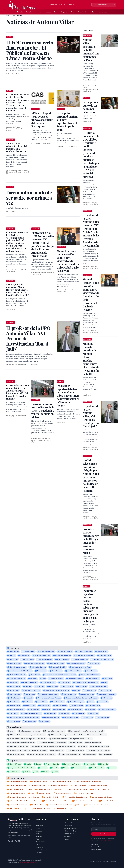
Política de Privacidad (70, 828)
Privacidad (91, 861)
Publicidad (95, 844)
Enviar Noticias (96, 850)
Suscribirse (104, 834)
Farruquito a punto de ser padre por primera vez (90, 107)
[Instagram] (16, 841)
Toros (73, 12)
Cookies (99, 861)
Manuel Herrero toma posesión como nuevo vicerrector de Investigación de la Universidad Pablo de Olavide (68, 261)
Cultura (93, 12)
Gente (56, 12)
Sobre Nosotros (69, 823)
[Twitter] (12, 841)
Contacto (66, 839)
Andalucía (48, 12)
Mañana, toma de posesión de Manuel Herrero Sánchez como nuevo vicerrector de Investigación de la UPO (18, 290)
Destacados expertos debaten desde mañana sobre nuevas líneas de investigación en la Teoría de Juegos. (68, 396)
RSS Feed (39, 853)
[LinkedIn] (19, 841)
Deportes (65, 12)
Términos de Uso (69, 834)
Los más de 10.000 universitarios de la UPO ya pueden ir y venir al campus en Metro (43, 410)
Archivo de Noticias (42, 850)
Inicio (8, 15)
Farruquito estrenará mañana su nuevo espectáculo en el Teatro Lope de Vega (67, 121)
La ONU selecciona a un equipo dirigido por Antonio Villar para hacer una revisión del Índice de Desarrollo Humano (18, 392)
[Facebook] (9, 841)
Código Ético (68, 826)
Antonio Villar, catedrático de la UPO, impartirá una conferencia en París (17, 147)
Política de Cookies (70, 831)
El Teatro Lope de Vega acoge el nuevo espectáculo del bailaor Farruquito (42, 120)
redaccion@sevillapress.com (29, 862)
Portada (20, 12)
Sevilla (39, 12)
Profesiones (103, 12)
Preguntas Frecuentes (99, 847)
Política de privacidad (105, 840)
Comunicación (83, 12)
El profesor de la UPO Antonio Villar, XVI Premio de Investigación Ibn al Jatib (91, 416)
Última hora (30, 12)
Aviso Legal (67, 836)
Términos (106, 861)
